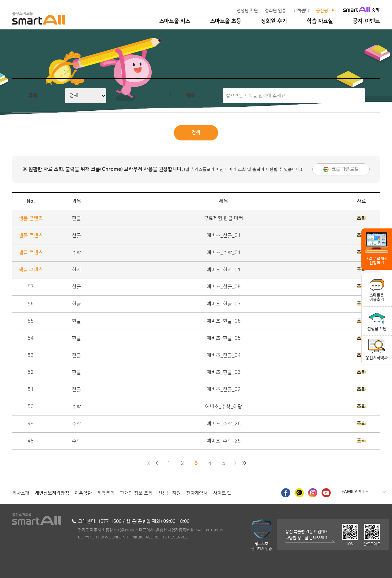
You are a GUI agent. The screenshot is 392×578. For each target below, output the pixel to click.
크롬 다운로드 (345, 169)
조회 (361, 218)
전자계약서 (197, 493)
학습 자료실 (320, 21)
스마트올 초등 (226, 21)
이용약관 (83, 493)
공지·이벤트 (366, 21)
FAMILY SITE (355, 492)
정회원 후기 (274, 21)
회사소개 (21, 493)
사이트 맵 (222, 493)
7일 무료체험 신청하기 (377, 261)
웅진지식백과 (377, 358)
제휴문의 (106, 493)
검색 (196, 133)
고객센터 (301, 11)
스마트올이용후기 (377, 297)
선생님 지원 (247, 11)
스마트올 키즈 (175, 21)
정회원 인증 (275, 11)
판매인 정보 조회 (136, 493)
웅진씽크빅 (326, 11)
